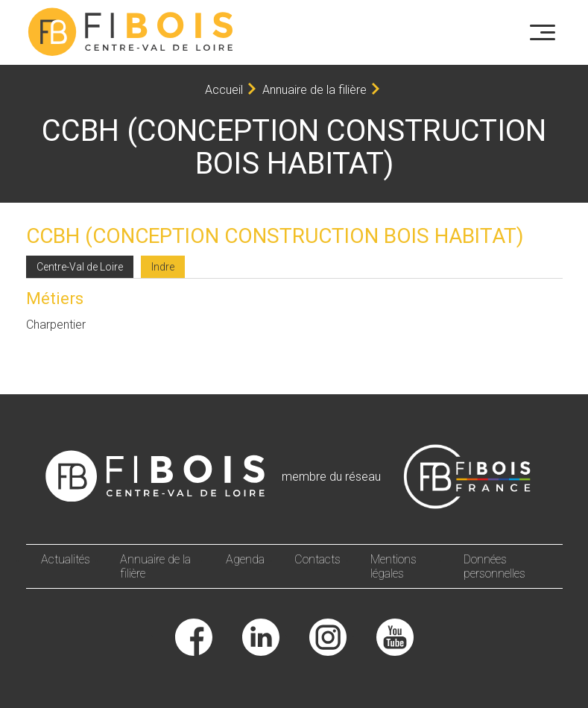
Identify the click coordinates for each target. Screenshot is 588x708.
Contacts (317, 559)
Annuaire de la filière (314, 90)
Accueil (224, 90)
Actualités (66, 559)
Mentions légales (393, 566)
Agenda (245, 559)
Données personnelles (494, 566)
